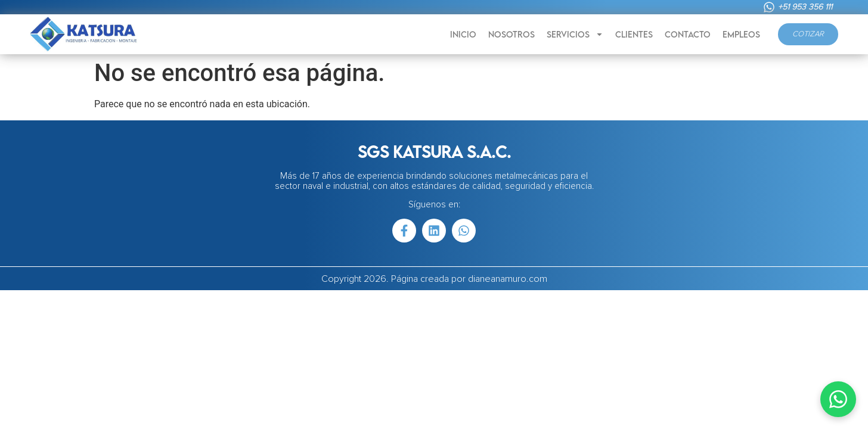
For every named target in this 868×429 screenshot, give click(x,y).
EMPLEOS (741, 34)
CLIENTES (634, 34)
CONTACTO (688, 34)
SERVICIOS (575, 34)
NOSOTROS (511, 34)
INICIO (463, 34)
